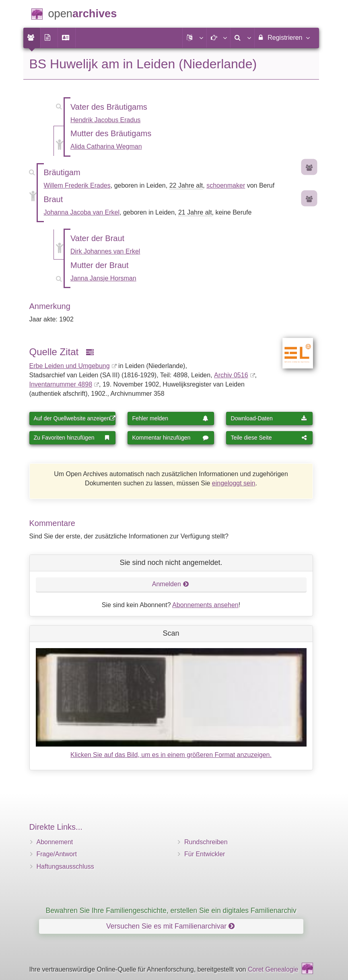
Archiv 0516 (231, 375)
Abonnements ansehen (205, 605)
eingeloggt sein (234, 483)
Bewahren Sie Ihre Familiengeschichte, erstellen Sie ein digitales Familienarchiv (171, 910)
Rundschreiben (206, 842)
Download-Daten (269, 418)
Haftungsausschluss (65, 866)
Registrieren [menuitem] (284, 37)
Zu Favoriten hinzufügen (72, 438)
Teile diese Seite (269, 438)
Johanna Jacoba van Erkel (82, 212)
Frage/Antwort (57, 854)
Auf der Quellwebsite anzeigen (75, 418)
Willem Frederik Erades (77, 185)
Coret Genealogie (273, 969)
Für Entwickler (205, 854)
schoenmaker (226, 185)
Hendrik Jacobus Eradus (105, 120)
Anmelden (171, 584)
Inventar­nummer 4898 (61, 384)
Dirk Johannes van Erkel (105, 251)
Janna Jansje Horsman (103, 278)
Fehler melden (170, 418)
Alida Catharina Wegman (106, 146)
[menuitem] (32, 38)
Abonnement (55, 842)
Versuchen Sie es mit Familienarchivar (170, 926)
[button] (194, 38)
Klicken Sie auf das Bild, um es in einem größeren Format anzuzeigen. (171, 755)
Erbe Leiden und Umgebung (70, 366)
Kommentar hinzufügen (170, 438)
